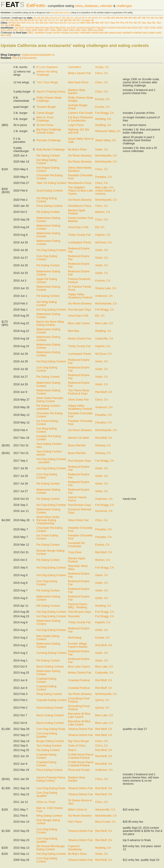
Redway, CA (103, 445)
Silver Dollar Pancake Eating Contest (50, 400)
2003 (72, 30)
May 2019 (61, 28)
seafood (138, 33)
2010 (28, 30)
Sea (149, 23)
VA (61, 20)
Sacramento (29, 58)
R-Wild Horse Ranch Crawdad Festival (81, 756)
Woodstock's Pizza (80, 183)
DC (64, 18)
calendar (106, 6)
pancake (104, 33)
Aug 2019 (91, 28)
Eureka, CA (102, 99)
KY (101, 18)
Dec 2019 (132, 28)
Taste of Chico (77, 746)
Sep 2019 (101, 28)
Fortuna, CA (103, 281)
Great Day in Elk (78, 227)
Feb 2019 (30, 28)
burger (49, 33)
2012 (16, 30)
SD (41, 20)
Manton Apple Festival (76, 212)
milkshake (85, 33)
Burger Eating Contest (50, 741)
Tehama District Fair (80, 729)
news (79, 6)
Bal (14, 23)
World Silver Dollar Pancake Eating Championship (48, 520)
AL (35, 18)
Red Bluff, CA (104, 392)
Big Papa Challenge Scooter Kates (49, 131)
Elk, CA (100, 227)
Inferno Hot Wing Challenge (47, 73)
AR (47, 18)
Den (46, 23)
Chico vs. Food (46, 802)
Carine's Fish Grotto (80, 113)
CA (51, 18)
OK (21, 20)
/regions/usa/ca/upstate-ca (38, 55)
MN (126, 18)
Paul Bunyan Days (80, 310)
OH (16, 20)
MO (135, 18)
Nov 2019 (122, 28)
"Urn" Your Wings (47, 82)
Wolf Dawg (75, 638)
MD (113, 18)
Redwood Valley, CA (108, 131)
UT (53, 20)
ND (12, 20)
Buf (23, 23)
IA (93, 18)
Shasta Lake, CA (106, 288)
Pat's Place (75, 822)
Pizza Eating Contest (49, 206)
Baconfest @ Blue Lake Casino (79, 715)
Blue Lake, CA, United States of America (105, 191)
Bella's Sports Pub (79, 73)
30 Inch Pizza (45, 125)
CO (55, 18)
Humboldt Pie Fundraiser (76, 545)
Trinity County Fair (79, 235)
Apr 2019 (50, 28)
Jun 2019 (71, 28)
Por (131, 23)
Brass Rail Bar (77, 445)
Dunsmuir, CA (104, 511)
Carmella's (75, 67)
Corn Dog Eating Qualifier (47, 735)
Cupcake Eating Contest (52, 700)
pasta (112, 33)
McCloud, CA (103, 242)
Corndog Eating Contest (51, 653)
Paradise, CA (103, 177)
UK (92, 20)
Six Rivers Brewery (80, 156)
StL (154, 23)
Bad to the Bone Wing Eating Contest (50, 323)
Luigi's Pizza (76, 125)
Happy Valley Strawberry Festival (80, 296)
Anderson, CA (104, 296)
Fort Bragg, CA (104, 113)
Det (51, 23)
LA (104, 18)
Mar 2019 (40, 28)
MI (122, 18)
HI (80, 18)
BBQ (31, 33)
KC (65, 23)
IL (86, 18)
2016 (153, 28)
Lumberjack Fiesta (79, 242)
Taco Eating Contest (49, 746)
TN (45, 20)
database (91, 6)
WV (70, 20)
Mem (83, 23)
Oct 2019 (112, 28)
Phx (122, 23)
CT (60, 18)
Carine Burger (45, 113)
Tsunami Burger (46, 107)
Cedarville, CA (104, 339)
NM (161, 18)
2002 (78, 30)
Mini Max (74, 331)
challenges (124, 6)
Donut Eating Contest (50, 708)
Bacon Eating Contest (50, 667)
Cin (33, 23)
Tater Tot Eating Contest (51, 183)
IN (90, 18)
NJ (157, 18)
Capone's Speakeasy (75, 848)
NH (153, 18)
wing (8, 35)
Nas (113, 23)
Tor (2, 25)
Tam (159, 23)
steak (152, 33)
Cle (37, 23)
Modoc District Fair (80, 339)
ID (83, 18)
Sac (144, 23)
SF (139, 23)
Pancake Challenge (49, 140)
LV (78, 23)
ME (109, 18)
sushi (158, 33)
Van (7, 25)
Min (97, 23)
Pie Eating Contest (48, 156)
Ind (61, 23)
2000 (90, 30)
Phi (118, 23)
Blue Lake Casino (79, 323)
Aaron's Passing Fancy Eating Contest (51, 779)
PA (29, 20)
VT (57, 20)
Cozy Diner (75, 552)
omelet (95, 33)
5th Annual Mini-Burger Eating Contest (51, 848)
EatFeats (36, 5)
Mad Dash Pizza (78, 82)
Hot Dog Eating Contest (51, 250)
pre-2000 (99, 30)
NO (102, 23)
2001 (84, 30)
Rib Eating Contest (48, 606)
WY (79, 20)
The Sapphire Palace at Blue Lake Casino (80, 191)
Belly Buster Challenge (51, 150)
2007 (47, 30)
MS (130, 18)
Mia (89, 23)
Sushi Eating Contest (49, 191)
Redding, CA (103, 119)
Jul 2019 (81, 28)
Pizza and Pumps (79, 770)
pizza (119, 33)
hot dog (65, 33)
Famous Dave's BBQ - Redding (78, 606)
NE (144, 18)
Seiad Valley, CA (106, 140)
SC (37, 20)
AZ (43, 18)
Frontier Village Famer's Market (78, 645)
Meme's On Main (79, 438)
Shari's (72, 750)
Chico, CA (101, 73)
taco (3, 35)
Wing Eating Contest (49, 694)
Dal (42, 23)
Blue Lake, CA (104, 323)
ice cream (74, 33)
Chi (28, 23)
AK (39, 18)
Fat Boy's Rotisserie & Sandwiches (80, 119)
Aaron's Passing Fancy (51, 92)
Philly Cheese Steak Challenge (49, 99)
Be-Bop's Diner (77, 150)
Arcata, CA (102, 67)
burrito (57, 33)
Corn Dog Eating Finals (51, 729)
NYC (107, 23)
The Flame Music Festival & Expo (79, 392)
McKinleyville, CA (106, 156)
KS (97, 18)
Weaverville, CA (105, 810)
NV (148, 18)
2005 (59, 30)
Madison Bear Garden (77, 92)
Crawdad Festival (79, 680)
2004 (65, 30)
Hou (56, 23)
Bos (19, 23)
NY (3, 20)
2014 (3, 30)
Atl (10, 23)
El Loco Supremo (47, 67)
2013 (10, 30)
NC (7, 20)
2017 (141, 28)
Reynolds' (74, 616)
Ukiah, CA (101, 150)
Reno (16, 58)
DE (68, 18)
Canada (86, 20)
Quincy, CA (102, 700)
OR (25, 20)
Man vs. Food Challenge (45, 119)
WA (65, 20)
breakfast (40, 33)
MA (118, 18)
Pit (127, 23)
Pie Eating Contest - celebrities (49, 407)
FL (72, 18)
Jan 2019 (19, 28)
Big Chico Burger (79, 741)
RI (33, 20)
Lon (74, 23)
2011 (22, 30)
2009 (34, 30)
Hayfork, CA (103, 235)
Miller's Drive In (78, 810)
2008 (41, 30)
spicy (145, 33)
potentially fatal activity (60, 13)
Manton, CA (103, 212)
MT (140, 18)
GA (76, 18)
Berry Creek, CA (105, 822)
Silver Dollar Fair (78, 400)
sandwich (127, 33)
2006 (53, 30)
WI (74, 20)
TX (49, 20)
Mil (93, 23)
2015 (159, 28)
